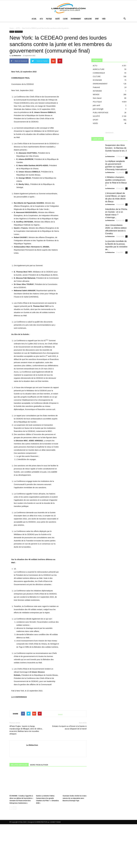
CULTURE (65, 19)
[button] (125, 19)
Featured (96, 87)
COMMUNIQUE (99, 73)
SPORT (97, 19)
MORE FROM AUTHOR (39, 816)
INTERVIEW (97, 91)
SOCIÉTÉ (57, 19)
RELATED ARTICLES (19, 816)
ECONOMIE (97, 80)
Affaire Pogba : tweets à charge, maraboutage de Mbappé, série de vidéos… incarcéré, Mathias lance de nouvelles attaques (26, 781)
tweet (60, 766)
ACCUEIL (34, 19)
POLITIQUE (49, 19)
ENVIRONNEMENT (76, 19)
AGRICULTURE (88, 19)
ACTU (41, 19)
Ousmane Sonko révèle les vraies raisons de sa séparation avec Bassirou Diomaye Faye (75, 842)
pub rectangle (98, 109)
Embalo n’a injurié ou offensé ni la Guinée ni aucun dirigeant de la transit (69, 779)
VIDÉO (104, 19)
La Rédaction (16, 55)
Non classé (97, 98)
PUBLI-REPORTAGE (101, 112)
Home (12, 28)
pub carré (96, 105)
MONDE (96, 94)
